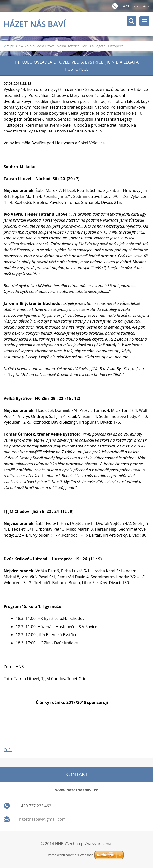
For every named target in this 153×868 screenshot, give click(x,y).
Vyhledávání (131, 21)
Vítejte (9, 47)
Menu (144, 21)
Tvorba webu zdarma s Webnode (70, 855)
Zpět (8, 750)
